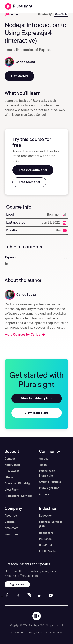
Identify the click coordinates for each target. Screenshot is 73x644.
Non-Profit (46, 545)
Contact (10, 459)
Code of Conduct (54, 633)
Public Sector (48, 551)
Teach (43, 465)
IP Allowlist (12, 471)
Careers (10, 522)
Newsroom (11, 528)
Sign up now (17, 584)
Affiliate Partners (50, 482)
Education (46, 516)
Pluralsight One (49, 488)
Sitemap (10, 477)
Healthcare (46, 533)
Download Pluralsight (19, 483)
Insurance (45, 539)
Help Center (12, 465)
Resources (11, 534)
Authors (44, 494)
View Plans (12, 490)
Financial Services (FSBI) (51, 524)
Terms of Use (17, 633)
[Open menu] (67, 6)
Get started (19, 76)
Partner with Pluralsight (47, 473)
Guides (44, 459)
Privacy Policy (35, 633)
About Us (11, 516)
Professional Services (18, 496)
